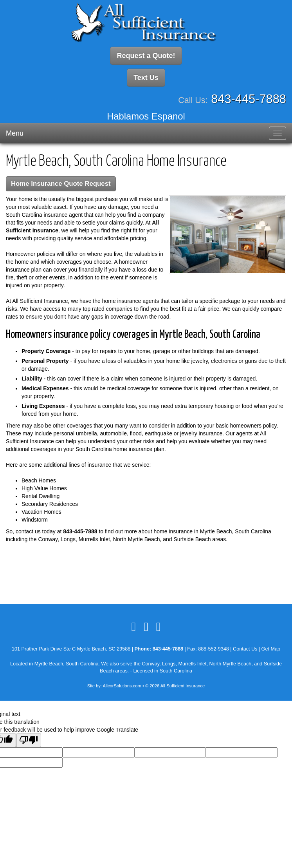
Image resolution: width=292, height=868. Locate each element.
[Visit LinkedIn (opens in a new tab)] (146, 627)
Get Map (271, 649)
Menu (15, 133)
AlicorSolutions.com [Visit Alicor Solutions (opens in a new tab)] (122, 686)
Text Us (146, 78)
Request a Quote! (146, 56)
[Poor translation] (29, 740)
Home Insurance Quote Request (61, 184)
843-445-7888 (249, 99)
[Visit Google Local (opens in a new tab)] (159, 627)
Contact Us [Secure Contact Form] (245, 649)
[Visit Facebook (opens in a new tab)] (133, 627)
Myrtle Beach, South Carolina (67, 664)
